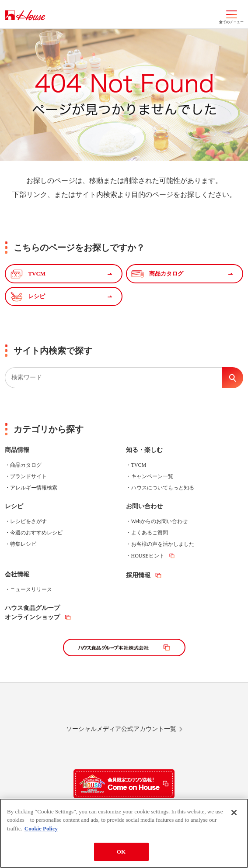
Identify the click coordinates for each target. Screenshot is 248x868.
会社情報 (17, 574)
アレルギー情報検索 (34, 488)
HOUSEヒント (148, 556)
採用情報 (138, 575)
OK (121, 852)
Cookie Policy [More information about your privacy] (41, 828)
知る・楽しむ (144, 450)
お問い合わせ (144, 506)
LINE (48, 708)
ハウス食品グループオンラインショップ (32, 613)
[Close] (234, 813)
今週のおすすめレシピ (36, 533)
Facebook (150, 708)
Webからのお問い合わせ (160, 521)
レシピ (14, 506)
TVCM (139, 465)
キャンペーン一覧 (152, 476)
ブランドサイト (28, 476)
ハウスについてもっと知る (163, 488)
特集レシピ (23, 544)
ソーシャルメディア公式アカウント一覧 (121, 729)
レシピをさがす (28, 521)
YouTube (200, 708)
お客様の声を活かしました (163, 544)
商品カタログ (26, 465)
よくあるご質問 (150, 533)
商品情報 (17, 450)
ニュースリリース (31, 589)
